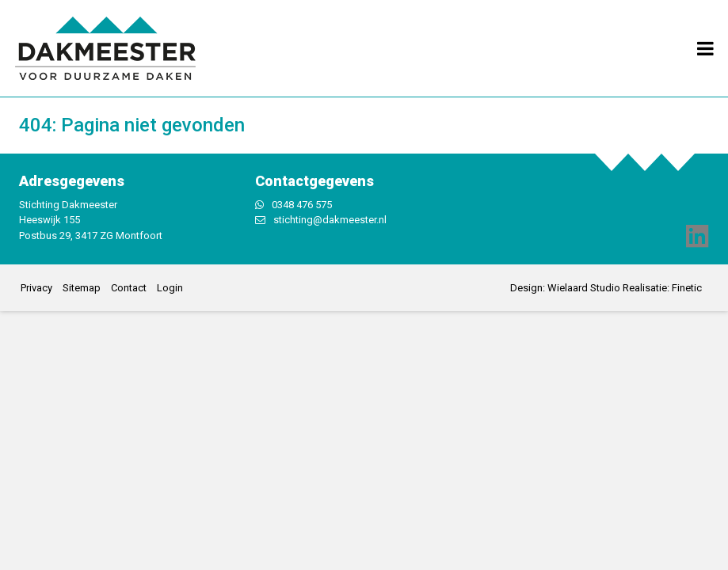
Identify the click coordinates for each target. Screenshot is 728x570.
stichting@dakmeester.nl (330, 220)
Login (170, 288)
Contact (129, 288)
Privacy (36, 288)
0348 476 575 (302, 205)
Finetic (687, 288)
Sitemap (82, 288)
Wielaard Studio (584, 288)
